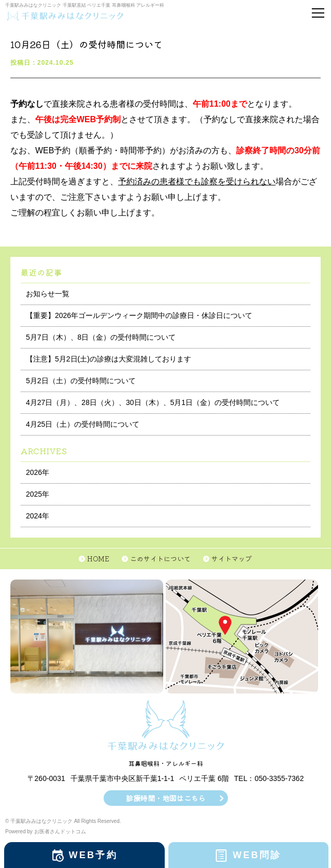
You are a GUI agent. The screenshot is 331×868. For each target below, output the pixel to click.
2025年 (38, 494)
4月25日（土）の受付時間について (83, 424)
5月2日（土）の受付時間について (81, 381)
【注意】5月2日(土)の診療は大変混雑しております (109, 359)
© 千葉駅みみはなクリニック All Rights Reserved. (63, 821)
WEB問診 (257, 855)
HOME (98, 559)
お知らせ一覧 (48, 294)
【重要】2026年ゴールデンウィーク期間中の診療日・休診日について (139, 315)
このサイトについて (160, 559)
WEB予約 (93, 855)
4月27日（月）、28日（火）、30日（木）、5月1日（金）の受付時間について (153, 402)
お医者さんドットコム (60, 831)
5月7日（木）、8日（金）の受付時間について (101, 337)
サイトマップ (232, 559)
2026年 (38, 472)
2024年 (38, 516)
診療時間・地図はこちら (166, 798)
